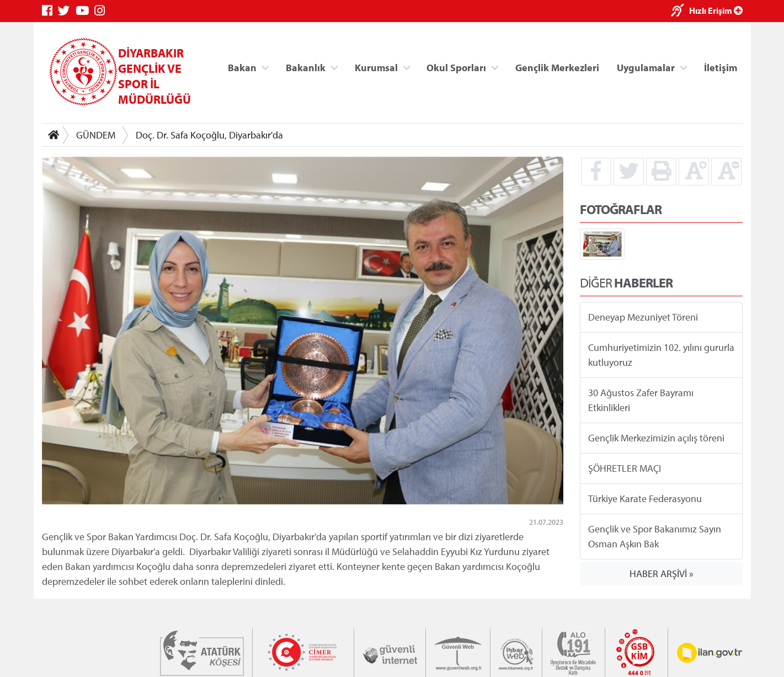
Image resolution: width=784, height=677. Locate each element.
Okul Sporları (456, 67)
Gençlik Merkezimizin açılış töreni (656, 438)
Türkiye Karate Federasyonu (644, 499)
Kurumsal (376, 67)
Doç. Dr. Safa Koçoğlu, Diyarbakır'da (209, 135)
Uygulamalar (646, 67)
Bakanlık (306, 67)
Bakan (242, 67)
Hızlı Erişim (716, 10)
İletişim (721, 67)
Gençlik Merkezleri (557, 67)
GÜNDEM (96, 135)
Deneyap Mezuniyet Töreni (642, 317)
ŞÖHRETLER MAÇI (624, 468)
